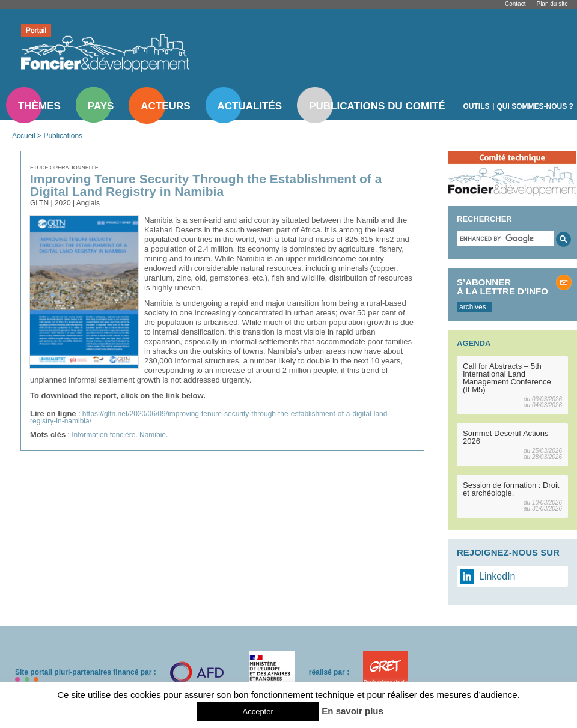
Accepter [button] (258, 711)
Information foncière (103, 435)
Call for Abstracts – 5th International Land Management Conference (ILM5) (507, 378)
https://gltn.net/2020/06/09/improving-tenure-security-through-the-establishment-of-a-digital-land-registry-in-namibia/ (210, 417)
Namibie (153, 435)
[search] (504, 238)
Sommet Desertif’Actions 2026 (506, 437)
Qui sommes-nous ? (535, 106)
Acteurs (165, 106)
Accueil (24, 136)
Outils (477, 106)
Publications (63, 136)
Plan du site (552, 4)
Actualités (250, 106)
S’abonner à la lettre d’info (502, 287)
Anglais (88, 203)
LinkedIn (497, 576)
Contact (515, 4)
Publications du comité (377, 106)
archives (473, 307)
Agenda (474, 343)
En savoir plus (353, 711)
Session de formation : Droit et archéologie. (511, 489)
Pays (101, 106)
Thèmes (39, 106)
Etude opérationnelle (64, 168)
